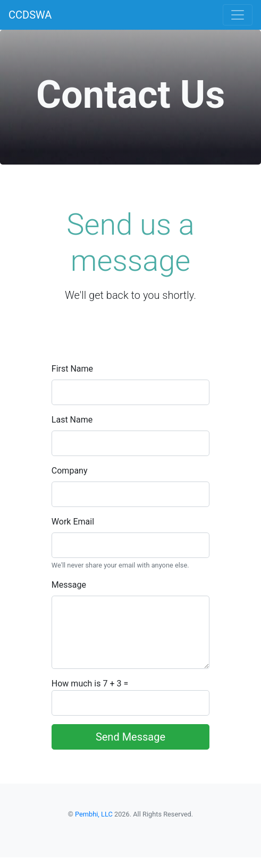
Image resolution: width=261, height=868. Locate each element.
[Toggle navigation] (238, 15)
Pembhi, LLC (94, 814)
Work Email (73, 522)
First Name (72, 369)
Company (70, 471)
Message (69, 585)
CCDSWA (30, 15)
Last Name (72, 420)
